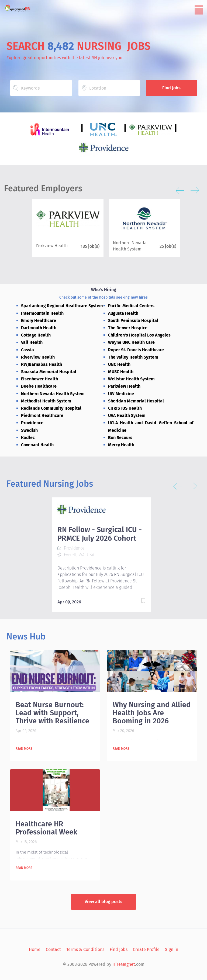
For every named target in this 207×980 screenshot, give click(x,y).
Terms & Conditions (85, 949)
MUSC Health (121, 372)
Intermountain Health (42, 313)
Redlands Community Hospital (51, 408)
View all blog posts (103, 902)
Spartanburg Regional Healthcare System (62, 306)
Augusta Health (123, 313)
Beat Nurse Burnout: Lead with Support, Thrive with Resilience (52, 713)
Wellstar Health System (131, 379)
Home (35, 949)
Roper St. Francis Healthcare (136, 350)
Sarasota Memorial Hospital (49, 372)
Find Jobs (171, 88)
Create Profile (146, 949)
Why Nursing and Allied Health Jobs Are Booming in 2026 (152, 713)
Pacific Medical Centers (131, 306)
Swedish (29, 430)
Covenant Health (37, 445)
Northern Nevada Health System (53, 394)
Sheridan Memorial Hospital (136, 401)
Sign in (172, 949)
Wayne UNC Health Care (131, 342)
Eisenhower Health (39, 379)
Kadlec (28, 438)
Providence (32, 423)
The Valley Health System (133, 357)
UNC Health (119, 364)
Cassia (27, 350)
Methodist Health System (46, 401)
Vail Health (32, 342)
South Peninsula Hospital (133, 321)
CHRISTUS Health (125, 408)
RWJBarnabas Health (42, 364)
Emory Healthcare (39, 321)
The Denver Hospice (128, 328)
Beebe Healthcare (39, 386)
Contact (53, 949)
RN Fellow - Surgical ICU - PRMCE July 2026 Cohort (100, 534)
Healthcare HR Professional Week (46, 828)
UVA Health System (127, 415)
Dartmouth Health (39, 328)
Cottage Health (36, 335)
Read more (24, 749)
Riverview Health (38, 357)
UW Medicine (121, 394)
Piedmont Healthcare (42, 415)
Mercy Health (121, 445)
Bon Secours (120, 438)
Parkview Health (124, 386)
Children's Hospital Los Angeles (139, 335)
